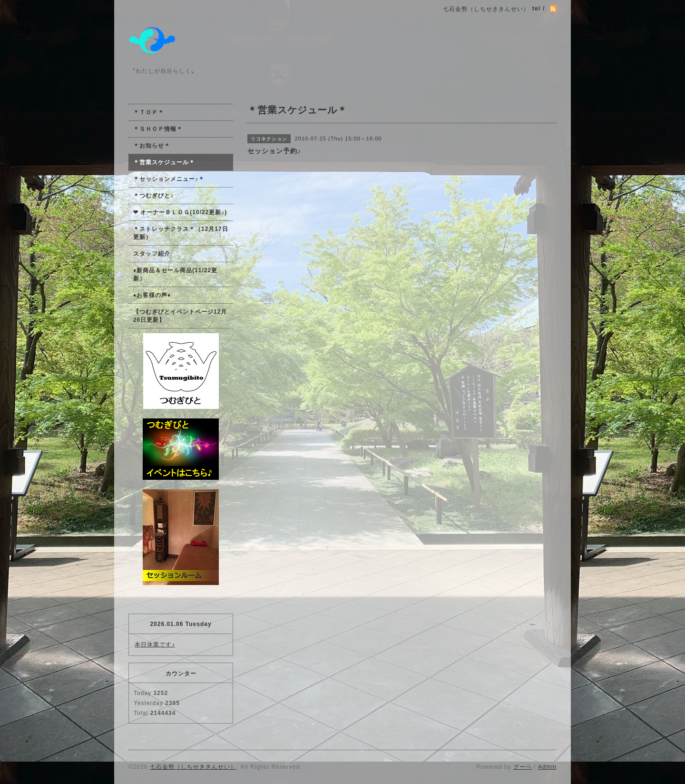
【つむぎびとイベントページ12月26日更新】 (180, 316)
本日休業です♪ (155, 645)
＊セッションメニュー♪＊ (169, 179)
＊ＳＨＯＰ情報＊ (158, 129)
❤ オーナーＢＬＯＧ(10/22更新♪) (180, 212)
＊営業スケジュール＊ (164, 162)
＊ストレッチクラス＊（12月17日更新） (181, 233)
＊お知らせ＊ (152, 146)
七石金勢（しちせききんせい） (193, 767)
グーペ (523, 767)
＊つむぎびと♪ (153, 196)
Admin (547, 767)
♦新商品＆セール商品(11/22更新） (175, 274)
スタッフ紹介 (152, 254)
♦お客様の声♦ (152, 295)
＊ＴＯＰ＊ (149, 112)
